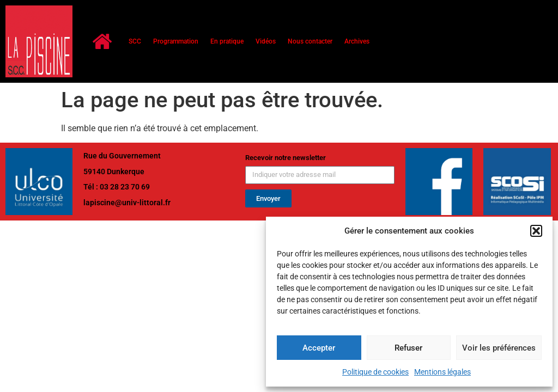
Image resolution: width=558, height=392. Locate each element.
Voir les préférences (499, 348)
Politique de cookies (375, 372)
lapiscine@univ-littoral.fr (127, 203)
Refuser (408, 348)
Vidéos (266, 41)
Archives (357, 41)
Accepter (319, 348)
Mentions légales (442, 372)
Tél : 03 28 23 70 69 (117, 187)
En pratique (227, 41)
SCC (135, 41)
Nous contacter (310, 41)
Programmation (176, 41)
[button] (536, 231)
